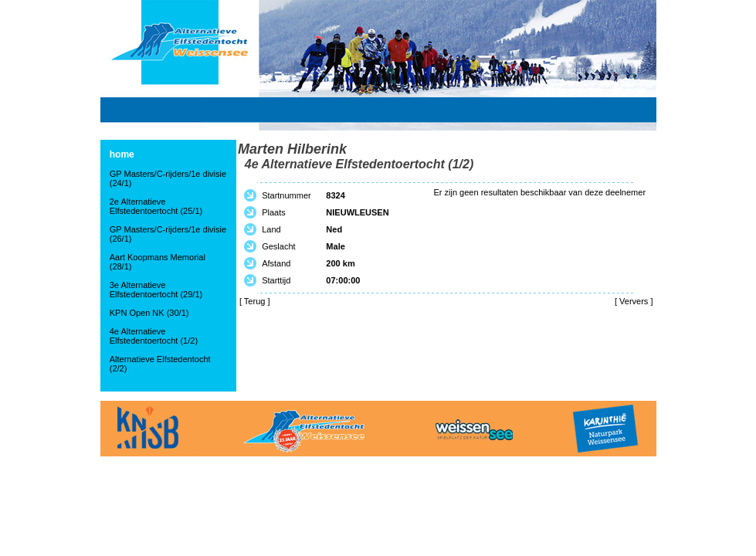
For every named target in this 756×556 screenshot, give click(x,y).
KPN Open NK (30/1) (149, 313)
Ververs (634, 301)
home (122, 154)
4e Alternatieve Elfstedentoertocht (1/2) (154, 336)
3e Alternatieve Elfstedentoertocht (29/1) (156, 290)
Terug (255, 301)
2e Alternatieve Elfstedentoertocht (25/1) (156, 206)
